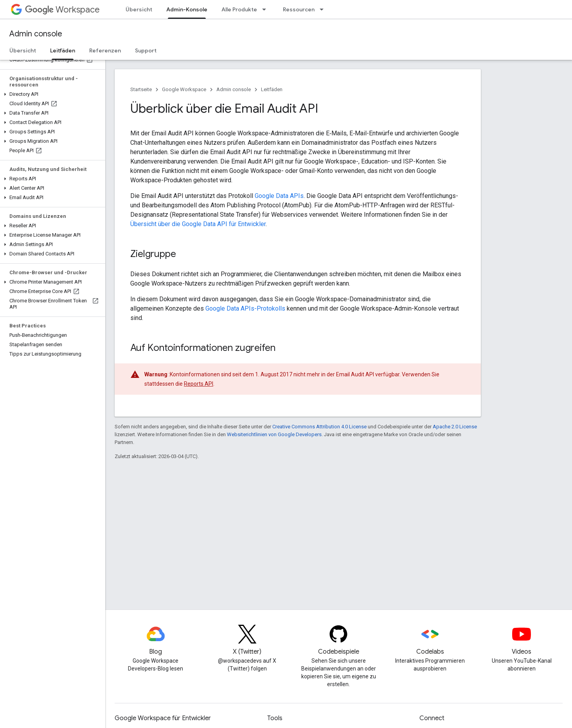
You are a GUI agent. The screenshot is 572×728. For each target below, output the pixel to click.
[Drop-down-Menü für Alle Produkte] (266, 9)
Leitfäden (272, 89)
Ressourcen (299, 9)
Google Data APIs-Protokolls (245, 308)
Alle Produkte (239, 9)
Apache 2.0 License (455, 427)
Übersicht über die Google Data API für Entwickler (198, 224)
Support (146, 50)
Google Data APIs (279, 196)
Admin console (36, 34)
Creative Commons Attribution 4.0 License (319, 427)
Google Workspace (184, 89)
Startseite (141, 89)
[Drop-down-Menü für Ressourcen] (324, 9)
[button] (51, 94)
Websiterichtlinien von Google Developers (274, 434)
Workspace (62, 10)
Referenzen (105, 50)
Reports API (199, 384)
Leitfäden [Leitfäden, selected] (63, 50)
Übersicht (139, 9)
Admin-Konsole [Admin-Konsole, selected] (187, 9)
